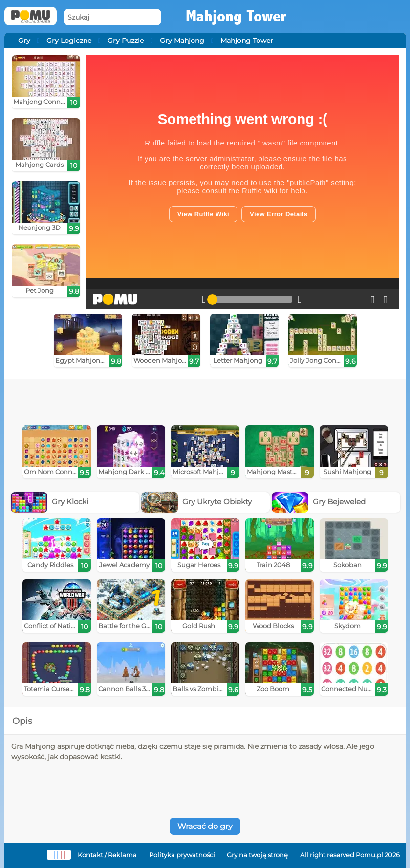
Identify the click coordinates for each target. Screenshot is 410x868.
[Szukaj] (112, 17)
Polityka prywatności (182, 855)
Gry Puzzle (126, 41)
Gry (24, 41)
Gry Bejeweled (319, 502)
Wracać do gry (205, 826)
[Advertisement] (162, 399)
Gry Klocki (50, 502)
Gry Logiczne (69, 41)
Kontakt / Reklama (107, 855)
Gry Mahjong (182, 41)
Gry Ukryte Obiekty (196, 502)
